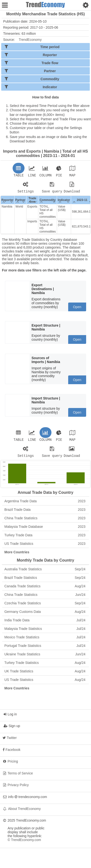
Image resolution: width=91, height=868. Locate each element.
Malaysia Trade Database (45, 529)
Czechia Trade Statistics (45, 606)
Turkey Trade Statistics (45, 666)
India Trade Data (45, 623)
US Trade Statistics (45, 547)
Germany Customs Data (45, 615)
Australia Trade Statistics (45, 572)
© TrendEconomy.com (24, 843)
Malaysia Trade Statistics (45, 632)
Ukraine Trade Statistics (45, 657)
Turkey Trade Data (45, 538)
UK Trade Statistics (45, 674)
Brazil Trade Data (45, 512)
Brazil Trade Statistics (45, 581)
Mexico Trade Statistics (45, 640)
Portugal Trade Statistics (45, 649)
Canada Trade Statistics (45, 589)
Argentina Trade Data (45, 504)
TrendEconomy (30, 40)
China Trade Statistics (45, 521)
